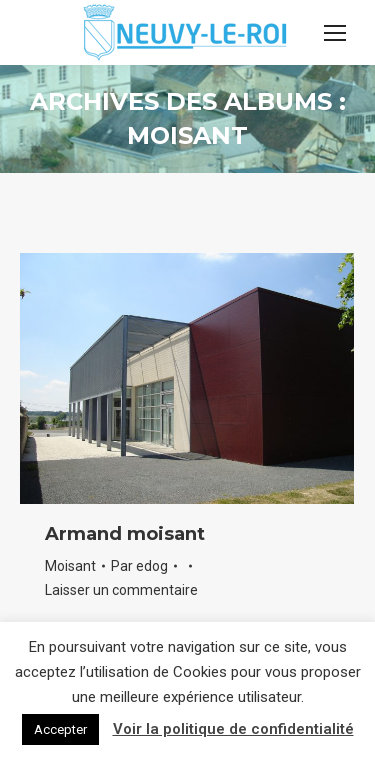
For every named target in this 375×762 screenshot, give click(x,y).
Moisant (70, 566)
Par (139, 566)
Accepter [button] (60, 729)
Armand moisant (125, 534)
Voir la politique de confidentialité (233, 729)
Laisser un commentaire (121, 590)
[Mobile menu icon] (335, 33)
